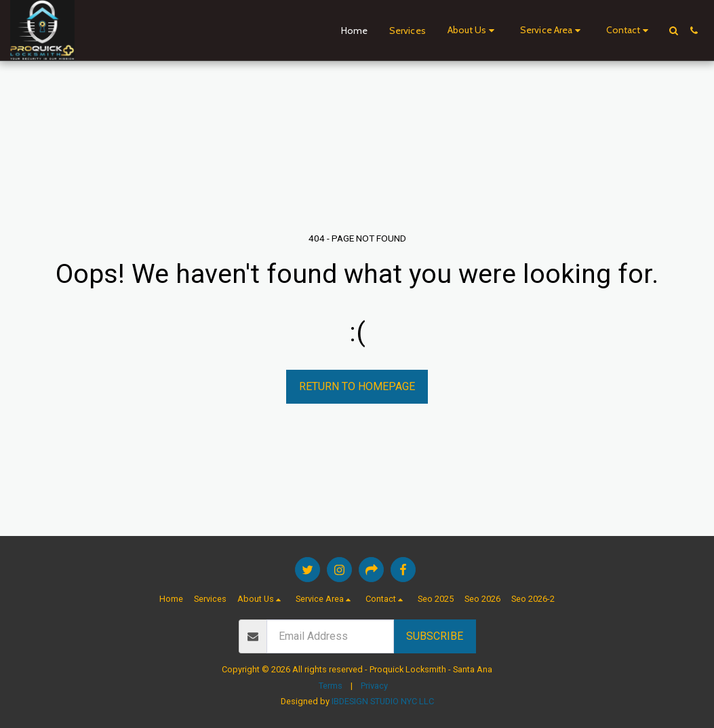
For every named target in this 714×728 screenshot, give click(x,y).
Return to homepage (357, 386)
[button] (473, 30)
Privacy (374, 686)
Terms (331, 686)
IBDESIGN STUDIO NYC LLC (383, 701)
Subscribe (435, 636)
